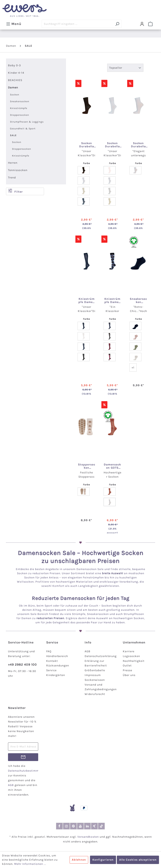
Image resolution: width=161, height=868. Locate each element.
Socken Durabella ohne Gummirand (87, 145)
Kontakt (52, 661)
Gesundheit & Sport (23, 129)
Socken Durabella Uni (112, 145)
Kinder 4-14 (16, 73)
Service (51, 670)
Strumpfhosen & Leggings (27, 122)
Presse (127, 670)
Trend (12, 178)
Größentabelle (95, 670)
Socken (15, 95)
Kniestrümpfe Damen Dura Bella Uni (86, 301)
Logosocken (131, 656)
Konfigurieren (103, 860)
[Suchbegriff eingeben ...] (77, 24)
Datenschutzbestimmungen (28, 771)
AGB (87, 651)
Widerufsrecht (95, 694)
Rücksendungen (58, 666)
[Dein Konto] (142, 24)
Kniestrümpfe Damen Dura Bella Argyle (112, 301)
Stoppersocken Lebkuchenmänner (87, 466)
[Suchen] (117, 24)
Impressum (93, 675)
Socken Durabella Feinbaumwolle (138, 145)
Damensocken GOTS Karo (112, 466)
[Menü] (14, 24)
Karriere (129, 651)
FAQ (49, 651)
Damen (13, 88)
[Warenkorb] (150, 24)
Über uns (129, 675)
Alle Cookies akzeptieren (138, 860)
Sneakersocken (20, 101)
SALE (13, 135)
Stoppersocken (19, 115)
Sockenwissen (95, 680)
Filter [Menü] (15, 191)
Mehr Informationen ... (30, 864)
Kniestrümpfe (19, 108)
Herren (13, 163)
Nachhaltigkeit (134, 661)
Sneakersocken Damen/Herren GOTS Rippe (138, 301)
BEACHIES (15, 80)
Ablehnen (79, 860)
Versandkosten (88, 837)
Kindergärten (56, 675)
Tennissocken (18, 170)
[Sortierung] (125, 68)
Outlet (127, 666)
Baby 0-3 (14, 65)
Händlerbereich (57, 656)
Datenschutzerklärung (101, 656)
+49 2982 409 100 (22, 665)
